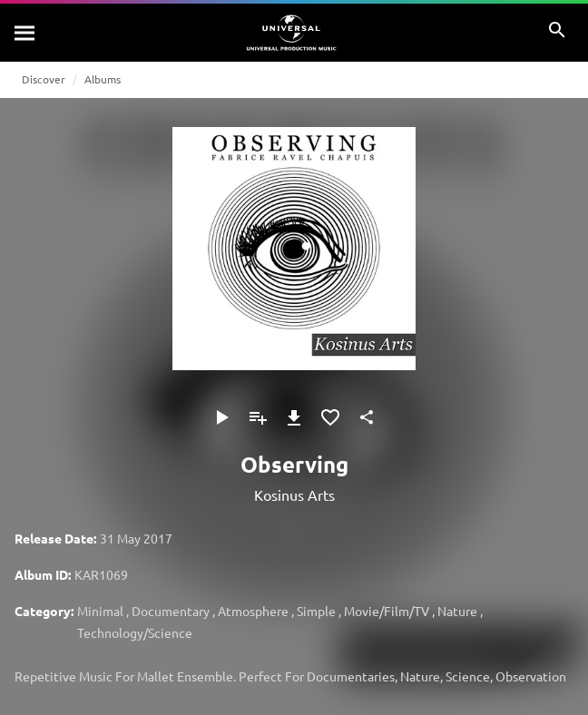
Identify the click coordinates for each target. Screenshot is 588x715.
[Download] (294, 417)
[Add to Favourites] (330, 417)
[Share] (367, 417)
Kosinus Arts (294, 495)
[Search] (25, 33)
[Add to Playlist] (258, 417)
